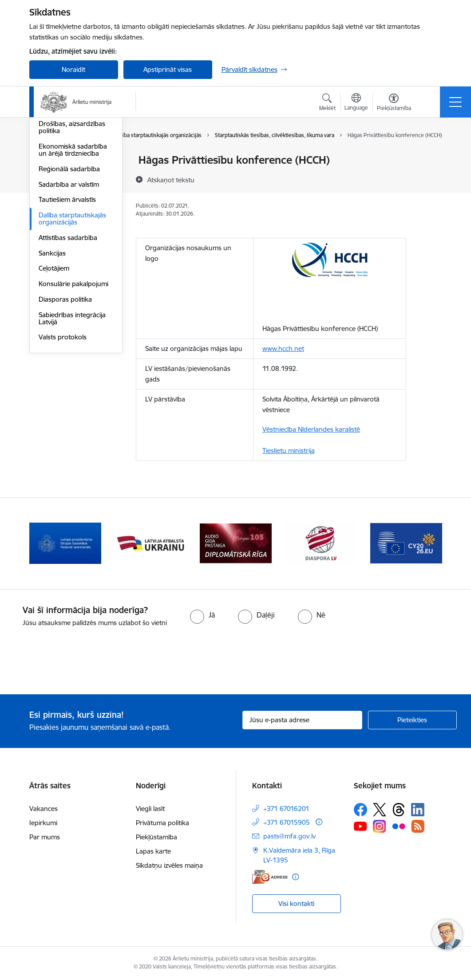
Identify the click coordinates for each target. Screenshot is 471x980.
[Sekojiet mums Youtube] (360, 826)
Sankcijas (52, 359)
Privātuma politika (162, 823)
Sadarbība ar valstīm (69, 290)
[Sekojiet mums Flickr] (399, 826)
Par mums (45, 837)
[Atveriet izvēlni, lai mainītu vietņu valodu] (356, 103)
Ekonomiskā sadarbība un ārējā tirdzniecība (73, 255)
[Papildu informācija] (319, 822)
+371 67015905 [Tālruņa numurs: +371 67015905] (287, 822)
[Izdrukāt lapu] (429, 156)
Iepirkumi (43, 823)
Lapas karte (153, 851)
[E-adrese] (270, 877)
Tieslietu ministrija (289, 451)
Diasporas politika (65, 405)
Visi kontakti (296, 903)
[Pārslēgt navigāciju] (455, 102)
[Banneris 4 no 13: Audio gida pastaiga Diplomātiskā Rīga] (236, 543)
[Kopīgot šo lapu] (429, 179)
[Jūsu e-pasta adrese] (302, 720)
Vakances (44, 809)
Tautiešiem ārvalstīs (67, 305)
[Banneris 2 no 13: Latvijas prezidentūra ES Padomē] (65, 543)
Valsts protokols (63, 443)
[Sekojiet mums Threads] (399, 810)
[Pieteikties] (412, 720)
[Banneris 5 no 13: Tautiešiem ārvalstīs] (321, 543)
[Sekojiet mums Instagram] (380, 826)
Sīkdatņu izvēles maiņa (169, 865)
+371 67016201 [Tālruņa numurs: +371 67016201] (286, 809)
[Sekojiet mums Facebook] (360, 810)
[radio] (202, 615)
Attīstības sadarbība (68, 343)
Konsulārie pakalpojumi (73, 389)
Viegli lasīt (150, 809)
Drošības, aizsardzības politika (72, 233)
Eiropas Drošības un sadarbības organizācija (74, 211)
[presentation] (74, 661)
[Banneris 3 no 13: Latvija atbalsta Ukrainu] (150, 543)
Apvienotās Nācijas (66, 176)
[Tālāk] (427, 543)
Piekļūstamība (156, 837)
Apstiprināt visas (168, 69)
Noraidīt (73, 69)
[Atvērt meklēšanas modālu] (327, 103)
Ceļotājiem (54, 374)
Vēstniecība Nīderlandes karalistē (311, 429)
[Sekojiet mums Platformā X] (380, 810)
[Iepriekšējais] (44, 543)
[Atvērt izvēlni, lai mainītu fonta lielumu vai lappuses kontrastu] (394, 103)
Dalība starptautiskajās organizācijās (72, 324)
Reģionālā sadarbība (69, 274)
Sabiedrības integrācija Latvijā (72, 424)
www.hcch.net (283, 348)
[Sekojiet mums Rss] (418, 826)
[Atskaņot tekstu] (171, 180)
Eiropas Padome (63, 191)
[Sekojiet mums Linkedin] (418, 810)
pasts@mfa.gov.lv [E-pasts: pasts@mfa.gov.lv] (289, 836)
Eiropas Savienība (65, 160)
